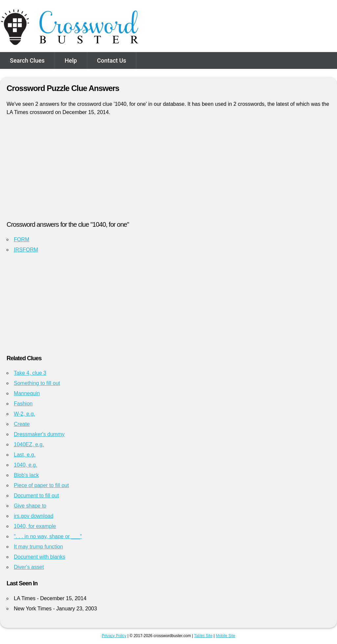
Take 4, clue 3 (30, 373)
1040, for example (35, 526)
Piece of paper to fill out (41, 485)
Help (71, 60)
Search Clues (27, 60)
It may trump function (38, 547)
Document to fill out (36, 496)
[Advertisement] (168, 171)
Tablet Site (203, 636)
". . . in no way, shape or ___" (48, 536)
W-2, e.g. (25, 414)
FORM (22, 239)
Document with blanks (40, 557)
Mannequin (27, 393)
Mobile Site (225, 636)
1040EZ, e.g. (29, 444)
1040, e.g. (26, 465)
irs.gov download (34, 516)
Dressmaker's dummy (39, 434)
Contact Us (112, 60)
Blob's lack (26, 475)
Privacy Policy (114, 636)
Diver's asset (29, 567)
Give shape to (30, 506)
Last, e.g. (25, 455)
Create (22, 424)
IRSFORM (26, 250)
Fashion (23, 404)
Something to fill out (37, 383)
